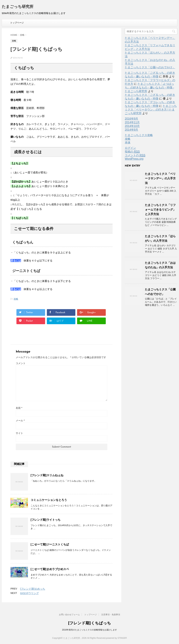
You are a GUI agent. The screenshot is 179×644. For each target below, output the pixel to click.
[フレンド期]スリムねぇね (47, 475)
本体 (128, 142)
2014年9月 (132, 130)
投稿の (132, 152)
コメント (21, 363)
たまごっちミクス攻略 (139, 135)
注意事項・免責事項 (111, 615)
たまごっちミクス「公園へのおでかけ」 (150, 67)
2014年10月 (132, 126)
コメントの (135, 155)
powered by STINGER (117, 638)
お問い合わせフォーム (69, 615)
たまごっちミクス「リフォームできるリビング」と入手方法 (160, 210)
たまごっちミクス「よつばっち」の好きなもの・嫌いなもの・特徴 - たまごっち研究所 (149, 87)
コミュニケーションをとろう (49, 500)
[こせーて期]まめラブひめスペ (50, 569)
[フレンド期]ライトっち (46, 520)
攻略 (16, 299)
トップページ (17, 23)
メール (20, 421)
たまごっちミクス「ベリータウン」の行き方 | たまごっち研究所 (151, 110)
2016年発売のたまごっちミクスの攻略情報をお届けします (90, 630)
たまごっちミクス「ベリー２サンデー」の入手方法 (160, 178)
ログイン (130, 148)
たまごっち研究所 (18, 7)
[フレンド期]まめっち (33, 589)
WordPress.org (134, 159)
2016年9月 (132, 119)
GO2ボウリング (29, 593)
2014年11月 (132, 122)
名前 (19, 408)
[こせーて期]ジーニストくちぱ (50, 544)
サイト (19, 433)
